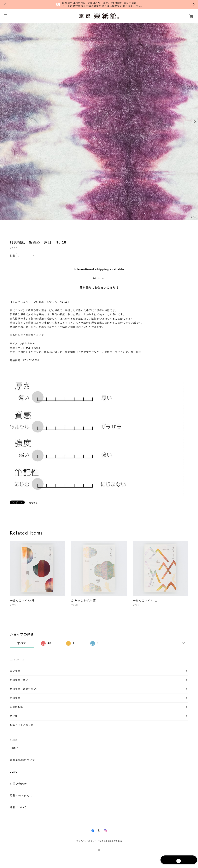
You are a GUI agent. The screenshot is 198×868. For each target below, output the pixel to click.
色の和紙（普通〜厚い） (24, 689)
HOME (14, 748)
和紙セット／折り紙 (22, 725)
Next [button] (194, 121)
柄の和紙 (15, 698)
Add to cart (99, 278)
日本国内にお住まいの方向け (99, 288)
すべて (22, 643)
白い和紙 (15, 671)
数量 (12, 256)
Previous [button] (4, 121)
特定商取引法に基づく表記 (110, 841)
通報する (33, 503)
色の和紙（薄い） (20, 680)
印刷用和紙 (16, 707)
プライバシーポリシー (86, 841)
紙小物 (14, 716)
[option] (99, 121)
